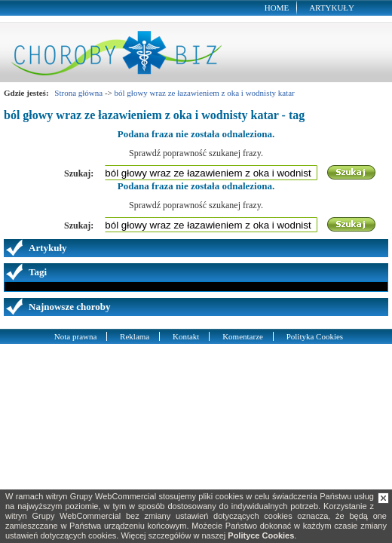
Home (277, 8)
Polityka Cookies (315, 336)
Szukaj (352, 173)
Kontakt (186, 336)
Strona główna (78, 93)
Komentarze (243, 336)
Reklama (135, 336)
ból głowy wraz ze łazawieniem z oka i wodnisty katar (205, 93)
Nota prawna (76, 336)
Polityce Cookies (261, 535)
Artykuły (332, 8)
